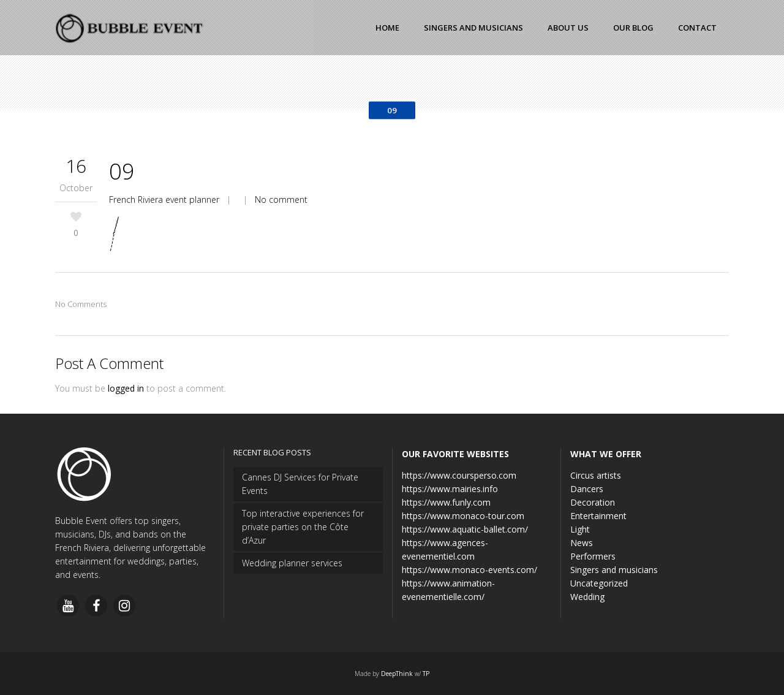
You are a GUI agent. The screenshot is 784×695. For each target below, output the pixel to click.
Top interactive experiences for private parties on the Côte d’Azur (303, 527)
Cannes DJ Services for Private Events (300, 484)
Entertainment (598, 516)
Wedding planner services (292, 563)
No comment (281, 199)
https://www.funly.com (446, 502)
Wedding (587, 597)
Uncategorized (599, 583)
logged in (126, 388)
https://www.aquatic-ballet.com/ (465, 529)
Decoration (593, 502)
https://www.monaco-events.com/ (469, 570)
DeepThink (397, 674)
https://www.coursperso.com (459, 475)
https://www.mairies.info (450, 489)
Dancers (587, 489)
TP (426, 674)
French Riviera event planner (164, 199)
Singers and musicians (614, 570)
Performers (593, 556)
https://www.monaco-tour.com (463, 516)
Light (580, 529)
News (582, 543)
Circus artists (596, 475)
